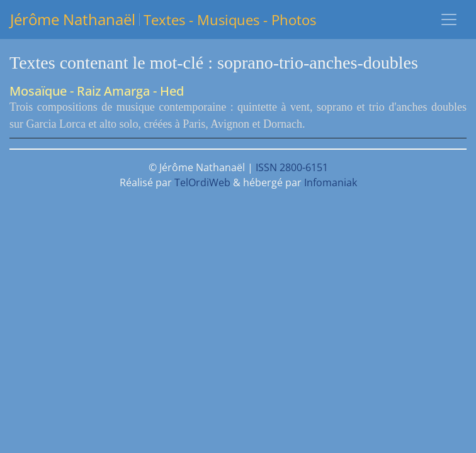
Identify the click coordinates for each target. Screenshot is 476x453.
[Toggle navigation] (449, 20)
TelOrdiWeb (202, 182)
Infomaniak (331, 182)
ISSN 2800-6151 (292, 167)
